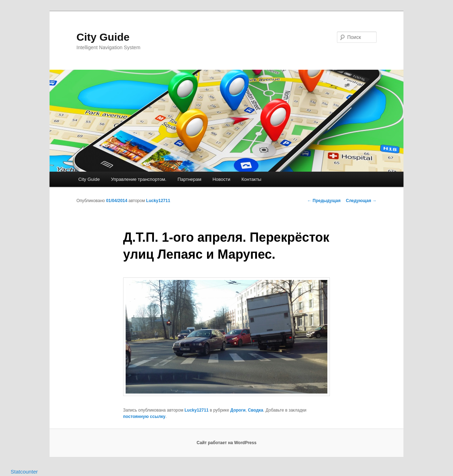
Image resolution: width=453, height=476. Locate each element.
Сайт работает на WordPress (226, 443)
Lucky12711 (158, 201)
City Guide (103, 37)
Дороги (238, 410)
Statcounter (24, 472)
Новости (221, 179)
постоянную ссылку (144, 417)
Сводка (255, 410)
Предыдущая (324, 201)
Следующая (361, 201)
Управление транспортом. (139, 179)
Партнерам (190, 179)
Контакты (251, 179)
